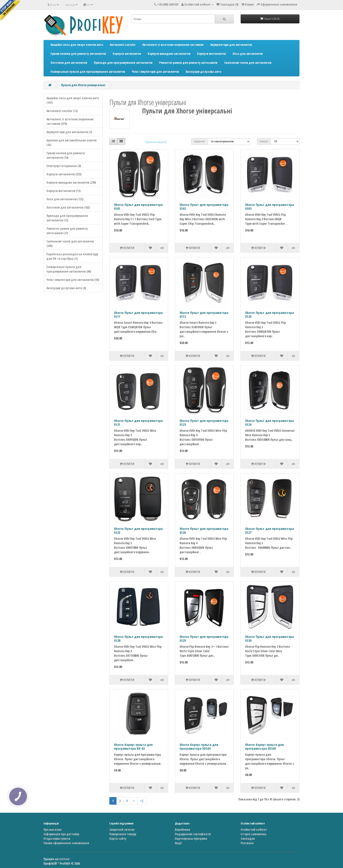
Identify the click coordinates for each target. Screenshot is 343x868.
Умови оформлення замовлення (66, 843)
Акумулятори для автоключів (231, 45)
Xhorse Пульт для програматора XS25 (138, 530)
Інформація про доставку (61, 834)
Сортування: (199, 141)
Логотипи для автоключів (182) (68, 207)
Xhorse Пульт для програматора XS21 (138, 422)
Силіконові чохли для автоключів (248, 63)
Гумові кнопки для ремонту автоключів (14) (66, 155)
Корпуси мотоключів (211, 54)
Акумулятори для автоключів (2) (69, 132)
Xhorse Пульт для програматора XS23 (204, 422)
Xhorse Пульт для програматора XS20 (269, 314)
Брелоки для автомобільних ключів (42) (71, 142)
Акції (178, 843)
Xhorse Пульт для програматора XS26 (204, 530)
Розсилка (247, 843)
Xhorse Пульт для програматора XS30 (269, 638)
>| (142, 801)
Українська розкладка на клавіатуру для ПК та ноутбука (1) (72, 256)
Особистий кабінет (254, 829)
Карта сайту (118, 838)
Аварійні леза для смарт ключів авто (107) (73, 100)
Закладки (248, 838)
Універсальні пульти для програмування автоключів (88, 72)
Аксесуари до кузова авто (203, 72)
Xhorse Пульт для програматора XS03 (269, 206)
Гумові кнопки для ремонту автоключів (78, 54)
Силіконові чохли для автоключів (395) (70, 243)
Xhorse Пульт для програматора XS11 (138, 314)
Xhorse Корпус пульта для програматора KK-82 (133, 746)
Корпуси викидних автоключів (169, 54)
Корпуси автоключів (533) (64, 174)
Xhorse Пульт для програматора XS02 (204, 206)
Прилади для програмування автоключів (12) (67, 218)
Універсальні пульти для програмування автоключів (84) (69, 269)
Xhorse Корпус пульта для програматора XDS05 (264, 746)
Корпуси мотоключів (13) (64, 191)
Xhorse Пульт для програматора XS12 (204, 314)
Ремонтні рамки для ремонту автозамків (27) (67, 231)
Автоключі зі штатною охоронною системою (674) (70, 121)
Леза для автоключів (248, 54)
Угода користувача (57, 838)
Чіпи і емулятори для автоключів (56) (73, 280)
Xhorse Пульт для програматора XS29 (204, 638)
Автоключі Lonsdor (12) (62, 111)
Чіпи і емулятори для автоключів (155, 72)
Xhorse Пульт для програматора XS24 (269, 422)
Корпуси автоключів (127, 54)
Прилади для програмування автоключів (123, 63)
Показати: (264, 141)
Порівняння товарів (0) (156, 142)
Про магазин (53, 829)
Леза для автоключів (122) (65, 199)
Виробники (182, 829)
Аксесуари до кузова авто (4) (66, 288)
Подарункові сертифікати (193, 834)
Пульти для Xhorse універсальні (83, 85)
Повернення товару (123, 834)
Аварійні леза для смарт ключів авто (77, 45)
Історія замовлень (254, 834)
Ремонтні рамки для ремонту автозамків (188, 63)
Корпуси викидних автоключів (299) (71, 182)
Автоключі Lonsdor (123, 45)
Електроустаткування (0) (64, 166)
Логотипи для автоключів (69, 63)
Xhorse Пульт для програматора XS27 (269, 530)
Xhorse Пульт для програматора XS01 (138, 206)
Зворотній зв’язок (122, 829)
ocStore (64, 859)
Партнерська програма (191, 838)
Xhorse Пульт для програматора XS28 (138, 638)
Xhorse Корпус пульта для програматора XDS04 (199, 746)
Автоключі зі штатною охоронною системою (173, 45)
